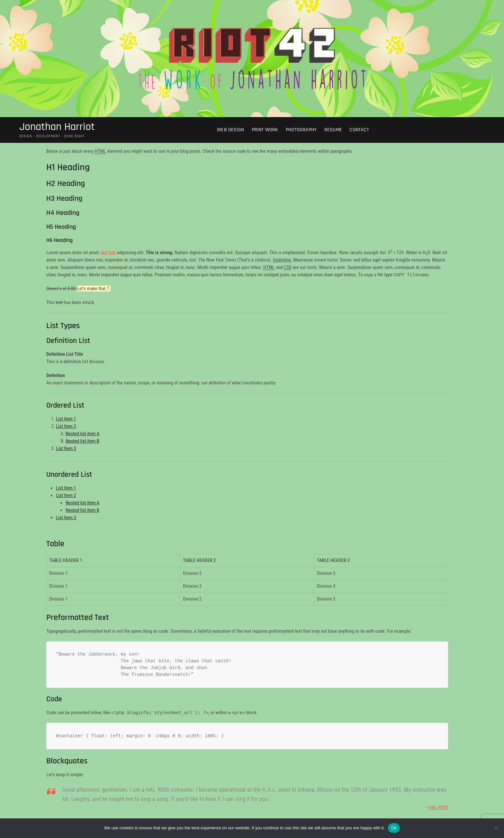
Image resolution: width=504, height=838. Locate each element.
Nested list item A (82, 435)
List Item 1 (66, 420)
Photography (304, 130)
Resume (335, 130)
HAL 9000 (438, 808)
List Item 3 (66, 449)
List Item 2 (66, 427)
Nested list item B (82, 442)
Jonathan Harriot (59, 127)
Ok (394, 828)
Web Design (233, 130)
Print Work (267, 130)
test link (108, 253)
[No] (496, 828)
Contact (362, 130)
